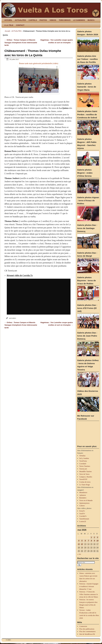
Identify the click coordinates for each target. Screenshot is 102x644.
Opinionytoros (84, 503)
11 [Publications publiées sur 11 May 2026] (79, 544)
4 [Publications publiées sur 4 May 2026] (79, 541)
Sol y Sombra (84, 458)
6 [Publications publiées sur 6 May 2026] (85, 541)
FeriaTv (82, 511)
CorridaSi (83, 464)
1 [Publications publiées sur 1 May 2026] (91, 537)
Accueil (7, 31)
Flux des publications (87, 629)
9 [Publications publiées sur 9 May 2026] (94, 541)
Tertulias (82, 456)
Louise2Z (83, 521)
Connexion (83, 626)
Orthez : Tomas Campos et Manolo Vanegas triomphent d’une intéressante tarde (21, 43)
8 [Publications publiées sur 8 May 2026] (91, 541)
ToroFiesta (83, 461)
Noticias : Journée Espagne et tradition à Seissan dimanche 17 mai (89, 586)
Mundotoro (83, 492)
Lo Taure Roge (85, 485)
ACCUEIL (8, 20)
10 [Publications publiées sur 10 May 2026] (97, 541)
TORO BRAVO (65, 20)
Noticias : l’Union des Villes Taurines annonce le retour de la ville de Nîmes (89, 594)
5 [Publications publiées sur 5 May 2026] (82, 541)
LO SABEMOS (79, 20)
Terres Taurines (85, 466)
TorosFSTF (83, 479)
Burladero (83, 498)
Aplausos (83, 495)
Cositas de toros (85, 482)
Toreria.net (83, 469)
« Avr (79, 554)
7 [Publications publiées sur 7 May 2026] (88, 541)
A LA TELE (9, 25)
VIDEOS (53, 20)
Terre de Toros (84, 474)
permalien (13, 318)
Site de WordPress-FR (87, 634)
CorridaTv (83, 516)
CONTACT (20, 25)
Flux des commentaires (87, 631)
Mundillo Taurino (85, 471)
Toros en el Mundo (86, 500)
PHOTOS (43, 20)
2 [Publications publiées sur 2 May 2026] (94, 537)
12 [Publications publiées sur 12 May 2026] (82, 544)
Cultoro (82, 506)
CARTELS (33, 20)
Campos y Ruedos (86, 477)
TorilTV (82, 514)
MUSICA (91, 20)
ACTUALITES (20, 20)
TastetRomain (84, 519)
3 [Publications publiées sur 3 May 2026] (97, 537)
